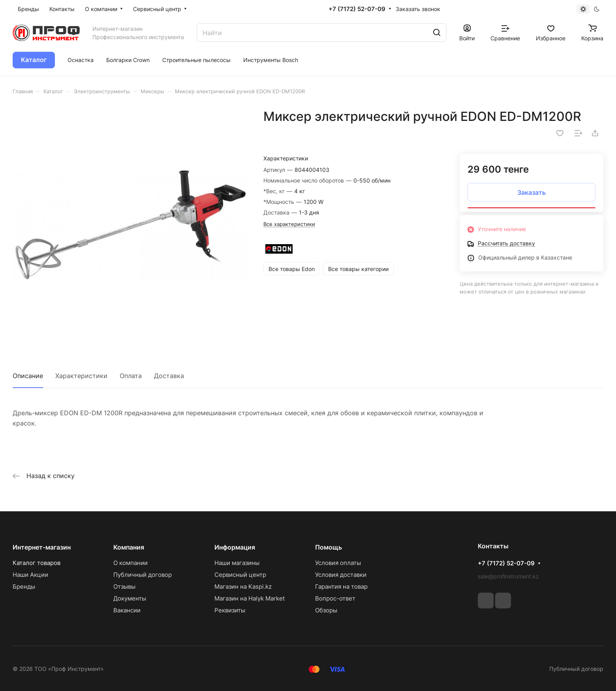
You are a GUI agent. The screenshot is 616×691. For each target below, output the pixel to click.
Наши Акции (30, 575)
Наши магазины (237, 563)
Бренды (24, 587)
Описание (28, 376)
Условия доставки (341, 575)
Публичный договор (143, 575)
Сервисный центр (240, 575)
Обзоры (326, 610)
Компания (129, 547)
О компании (131, 563)
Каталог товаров (37, 563)
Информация (235, 547)
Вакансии (127, 610)
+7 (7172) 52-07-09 (357, 9)
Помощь (329, 547)
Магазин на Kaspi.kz (243, 587)
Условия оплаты (338, 563)
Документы (130, 598)
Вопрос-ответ (335, 598)
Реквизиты (230, 610)
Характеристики (81, 376)
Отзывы (124, 587)
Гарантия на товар (341, 587)
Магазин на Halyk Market (250, 598)
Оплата (131, 376)
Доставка (169, 376)
